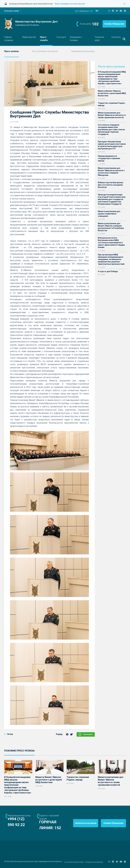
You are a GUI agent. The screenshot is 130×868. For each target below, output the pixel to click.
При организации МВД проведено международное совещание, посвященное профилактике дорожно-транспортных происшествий (111, 259)
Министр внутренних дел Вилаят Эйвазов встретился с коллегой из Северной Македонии (111, 172)
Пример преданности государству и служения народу (109, 158)
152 (58, 828)
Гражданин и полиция (76, 39)
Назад (10, 734)
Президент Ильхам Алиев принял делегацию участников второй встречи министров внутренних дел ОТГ (112, 145)
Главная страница (9, 39)
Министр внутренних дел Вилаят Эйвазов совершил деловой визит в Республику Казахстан (111, 227)
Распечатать (86, 735)
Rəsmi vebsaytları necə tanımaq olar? (70, 4)
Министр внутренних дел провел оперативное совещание (109, 214)
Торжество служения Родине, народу (112, 104)
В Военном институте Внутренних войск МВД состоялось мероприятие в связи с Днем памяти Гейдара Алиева (111, 243)
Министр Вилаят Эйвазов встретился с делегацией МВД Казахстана (112, 93)
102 (95, 24)
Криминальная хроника (83, 51)
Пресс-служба (44, 39)
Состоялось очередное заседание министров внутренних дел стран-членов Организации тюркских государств (111, 130)
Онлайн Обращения (114, 24)
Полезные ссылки (11, 11)
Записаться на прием (86, 823)
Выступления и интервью (45, 51)
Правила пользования (94, 862)
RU (97, 11)
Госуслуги (61, 37)
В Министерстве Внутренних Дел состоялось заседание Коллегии (111, 185)
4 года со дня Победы (108, 271)
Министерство (29, 37)
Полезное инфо (100, 39)
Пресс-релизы (12, 51)
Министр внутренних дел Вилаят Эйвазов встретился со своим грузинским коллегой (112, 115)
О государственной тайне (74, 862)
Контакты (116, 37)
